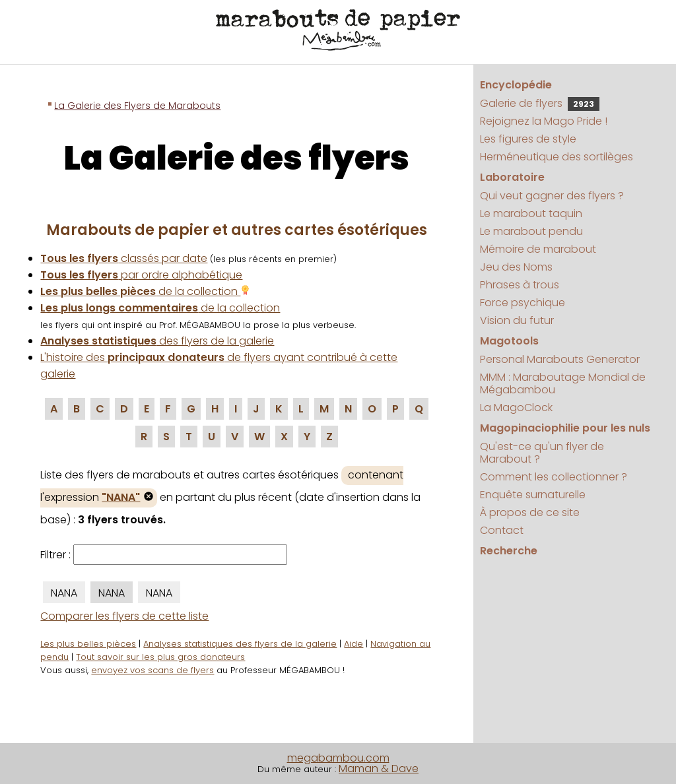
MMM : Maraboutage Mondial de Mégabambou (563, 383)
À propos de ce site (530, 512)
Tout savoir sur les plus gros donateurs (160, 657)
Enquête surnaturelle (533, 495)
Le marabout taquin (531, 213)
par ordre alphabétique (141, 275)
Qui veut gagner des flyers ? (552, 196)
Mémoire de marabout (538, 249)
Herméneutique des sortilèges (557, 157)
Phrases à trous (520, 285)
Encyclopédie (516, 85)
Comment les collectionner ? (554, 477)
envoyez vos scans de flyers (152, 670)
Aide (354, 644)
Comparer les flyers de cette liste (124, 616)
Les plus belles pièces (88, 644)
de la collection (145, 291)
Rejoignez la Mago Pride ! (544, 121)
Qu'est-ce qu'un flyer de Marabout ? (542, 453)
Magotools (509, 341)
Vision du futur (517, 320)
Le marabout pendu (531, 231)
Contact (502, 530)
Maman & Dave (379, 768)
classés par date (124, 258)
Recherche (509, 551)
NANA (64, 593)
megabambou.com (338, 758)
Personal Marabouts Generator (560, 359)
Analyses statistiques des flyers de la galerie (240, 644)
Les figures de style (528, 139)
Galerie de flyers (540, 103)
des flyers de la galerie (157, 341)
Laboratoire (512, 177)
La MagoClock (516, 408)
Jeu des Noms (516, 267)
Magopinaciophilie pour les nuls (565, 428)
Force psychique (523, 303)
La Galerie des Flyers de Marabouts (137, 106)
